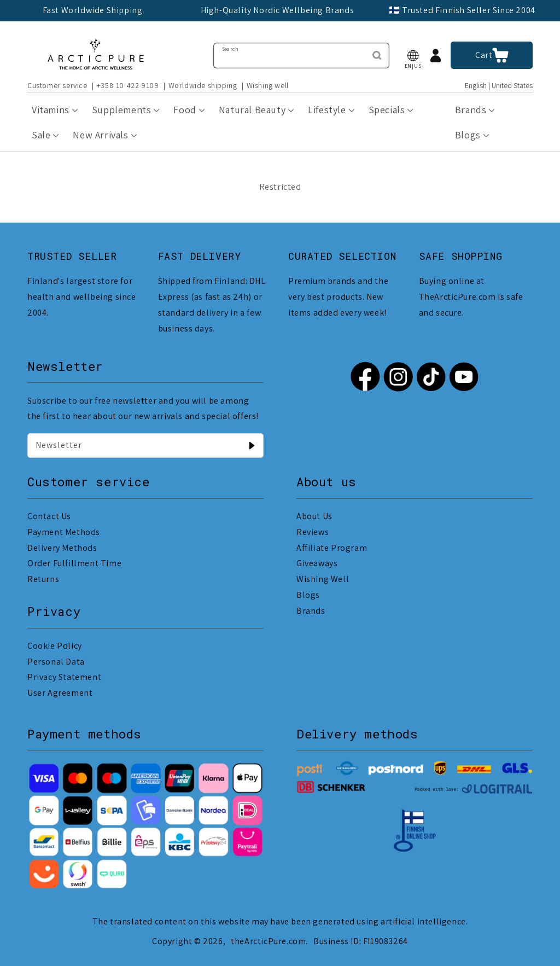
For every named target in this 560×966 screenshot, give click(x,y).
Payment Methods (64, 532)
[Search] (377, 55)
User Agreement (60, 693)
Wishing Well (323, 579)
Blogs (308, 595)
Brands (311, 611)
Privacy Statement (64, 677)
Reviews (313, 532)
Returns (43, 579)
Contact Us (49, 516)
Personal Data (56, 662)
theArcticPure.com (268, 941)
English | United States (499, 86)
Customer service (57, 85)
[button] (413, 56)
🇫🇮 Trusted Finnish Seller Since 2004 (462, 10)
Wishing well (268, 85)
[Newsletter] (252, 445)
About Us (314, 516)
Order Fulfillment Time (74, 563)
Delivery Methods (62, 548)
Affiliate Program (332, 548)
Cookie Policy (55, 646)
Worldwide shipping (203, 85)
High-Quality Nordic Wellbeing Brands (278, 10)
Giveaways (317, 563)
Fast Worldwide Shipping (93, 10)
